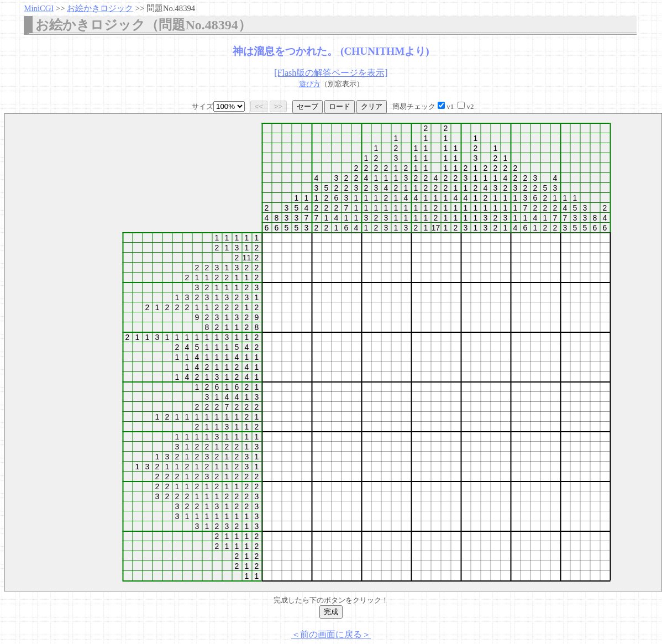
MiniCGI (39, 8)
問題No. (171, 8)
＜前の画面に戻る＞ (331, 634)
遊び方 (310, 84)
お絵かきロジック (100, 8)
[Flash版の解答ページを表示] (331, 73)
